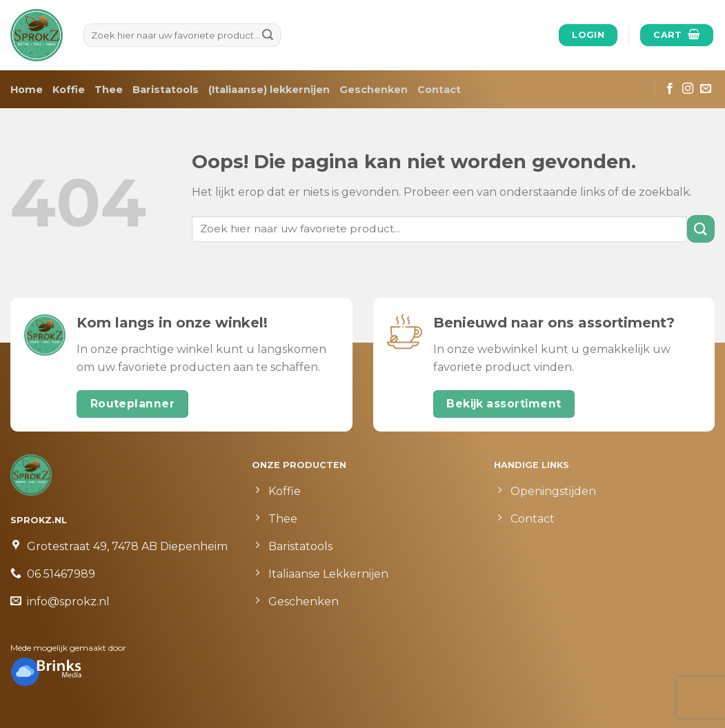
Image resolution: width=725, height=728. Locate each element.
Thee (109, 90)
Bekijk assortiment (504, 404)
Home (27, 90)
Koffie (69, 90)
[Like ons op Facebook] (670, 89)
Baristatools (166, 90)
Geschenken (374, 90)
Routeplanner (133, 404)
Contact (439, 90)
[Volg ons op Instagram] (688, 89)
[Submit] (268, 35)
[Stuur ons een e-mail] (706, 89)
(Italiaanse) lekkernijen (269, 90)
